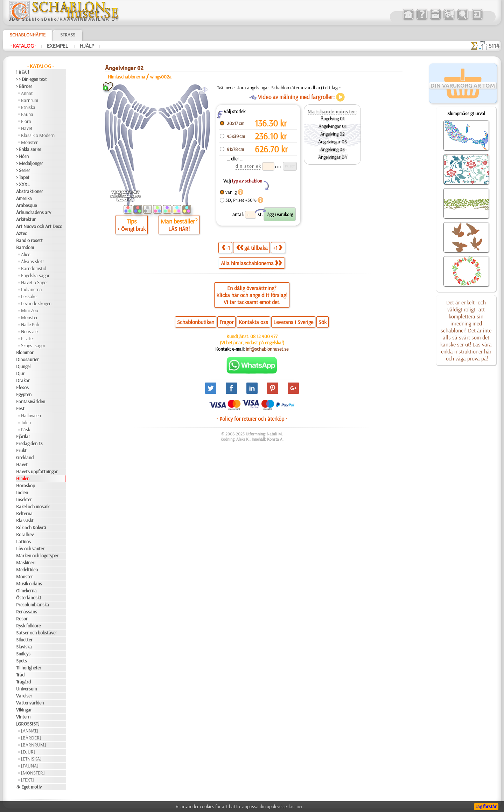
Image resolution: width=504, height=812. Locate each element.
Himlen (23, 479)
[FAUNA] (30, 766)
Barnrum (30, 100)
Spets (22, 661)
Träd (20, 675)
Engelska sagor (35, 275)
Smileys (23, 654)
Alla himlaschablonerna (251, 263)
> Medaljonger (30, 163)
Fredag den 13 (29, 443)
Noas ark (30, 331)
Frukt (21, 450)
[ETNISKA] (31, 759)
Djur (20, 373)
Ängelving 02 (332, 134)
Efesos (22, 387)
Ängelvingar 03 (332, 142)
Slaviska (24, 647)
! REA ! (23, 72)
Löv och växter (30, 549)
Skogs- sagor (33, 345)
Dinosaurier (27, 359)
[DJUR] (28, 752)
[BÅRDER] (31, 738)
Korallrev (25, 535)
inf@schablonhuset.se (267, 349)
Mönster (29, 142)
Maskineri (26, 563)
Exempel (58, 46)
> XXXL (23, 184)
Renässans (27, 612)
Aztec (22, 233)
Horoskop (26, 486)
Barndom (25, 247)
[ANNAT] (30, 731)
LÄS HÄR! (179, 229)
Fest (20, 408)
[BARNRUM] (34, 745)
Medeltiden (27, 570)
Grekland (25, 457)
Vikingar (24, 710)
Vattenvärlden (30, 703)
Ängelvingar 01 (332, 126)
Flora (26, 121)
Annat (27, 93)
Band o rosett (29, 240)
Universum (26, 689)
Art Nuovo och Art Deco (39, 226)
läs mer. (296, 806)
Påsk (26, 429)
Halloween (31, 415)
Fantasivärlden (31, 401)
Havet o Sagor (35, 282)
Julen (26, 422)
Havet (27, 128)
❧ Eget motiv (29, 787)
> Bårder (24, 86)
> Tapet (23, 177)
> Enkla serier (29, 149)
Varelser (24, 696)
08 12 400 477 (264, 336)
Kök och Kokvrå (31, 528)
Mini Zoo (30, 310)
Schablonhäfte (28, 35)
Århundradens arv (34, 212)
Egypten (24, 394)
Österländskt (29, 598)
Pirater (28, 338)
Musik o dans (29, 584)
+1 (278, 247)
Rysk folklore (28, 626)
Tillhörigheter (29, 668)
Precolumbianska (33, 605)
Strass (68, 35)
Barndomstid (34, 268)
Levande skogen (36, 303)
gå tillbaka (252, 247)
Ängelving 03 (332, 149)
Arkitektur (26, 219)
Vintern (23, 717)
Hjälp (87, 46)
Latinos (23, 542)
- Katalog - (23, 46)
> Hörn (22, 156)
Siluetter (24, 640)
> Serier (23, 170)
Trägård (23, 682)
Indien (22, 493)
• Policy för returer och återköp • (252, 419)
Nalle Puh (30, 324)
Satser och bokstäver (37, 633)
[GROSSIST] (28, 724)
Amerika (24, 198)
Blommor (25, 352)
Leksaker (30, 296)
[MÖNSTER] (33, 773)
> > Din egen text (31, 79)
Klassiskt (25, 521)
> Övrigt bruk (132, 229)
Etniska (28, 107)
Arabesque (26, 205)
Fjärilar (23, 436)
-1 (226, 247)
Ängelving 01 (332, 118)
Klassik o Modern (38, 135)
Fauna (27, 114)
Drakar (23, 380)
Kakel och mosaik (33, 507)
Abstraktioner (30, 191)
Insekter (24, 500)
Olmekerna (26, 591)
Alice (26, 254)
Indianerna (31, 289)
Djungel (23, 366)
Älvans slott (33, 261)
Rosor (22, 619)
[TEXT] (27, 780)
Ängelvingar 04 (332, 157)
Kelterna (24, 514)
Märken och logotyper (37, 556)
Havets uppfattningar (37, 472)
